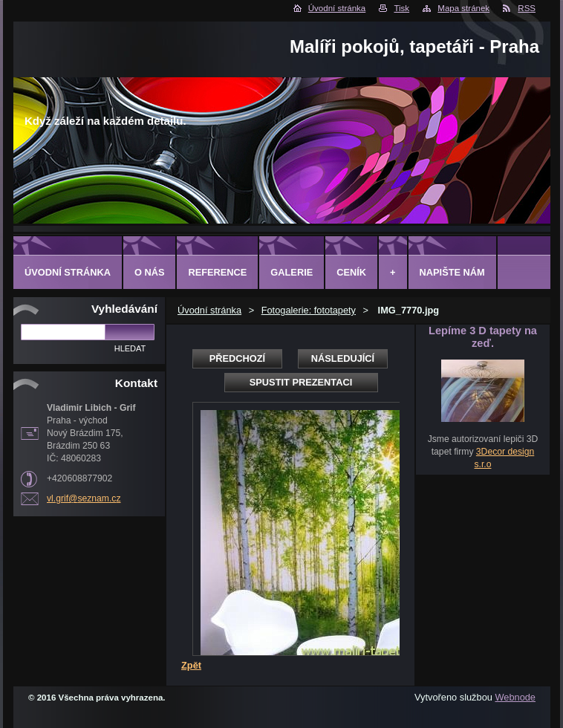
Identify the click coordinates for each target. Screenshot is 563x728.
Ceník (351, 272)
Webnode (515, 697)
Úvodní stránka (337, 8)
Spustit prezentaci (301, 382)
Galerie (292, 272)
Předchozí (237, 358)
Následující (343, 358)
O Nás (150, 272)
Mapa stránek (463, 8)
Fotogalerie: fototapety (309, 310)
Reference (217, 272)
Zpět (191, 665)
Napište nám (452, 272)
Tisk (401, 8)
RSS (527, 8)
